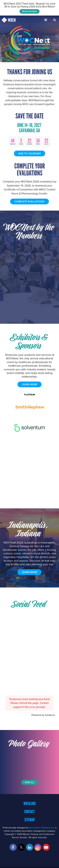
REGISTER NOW (29, 11)
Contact (29, 812)
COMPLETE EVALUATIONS (29, 201)
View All (30, 782)
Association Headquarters (42, 828)
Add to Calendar (29, 153)
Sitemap (30, 820)
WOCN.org (30, 804)
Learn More (29, 572)
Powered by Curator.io (43, 715)
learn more (29, 384)
